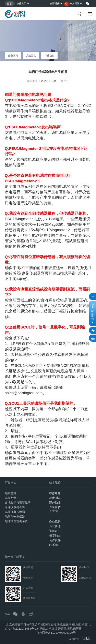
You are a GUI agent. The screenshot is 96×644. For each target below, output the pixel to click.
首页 (10, 3)
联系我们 (55, 545)
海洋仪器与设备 (15, 507)
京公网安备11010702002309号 (56, 633)
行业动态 (49, 56)
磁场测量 (11, 498)
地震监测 (11, 493)
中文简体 (72, 4)
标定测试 (55, 498)
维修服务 (55, 493)
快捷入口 (22, 3)
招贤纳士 (55, 536)
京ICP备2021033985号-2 (21, 629)
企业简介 (55, 526)
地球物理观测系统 (16, 521)
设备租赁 (55, 507)
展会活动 (31, 56)
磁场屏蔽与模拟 (15, 512)
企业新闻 (13, 56)
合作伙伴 (55, 540)
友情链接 (55, 3)
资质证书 (55, 531)
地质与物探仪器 (15, 516)
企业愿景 (55, 522)
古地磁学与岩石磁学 (18, 502)
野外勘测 (55, 502)
